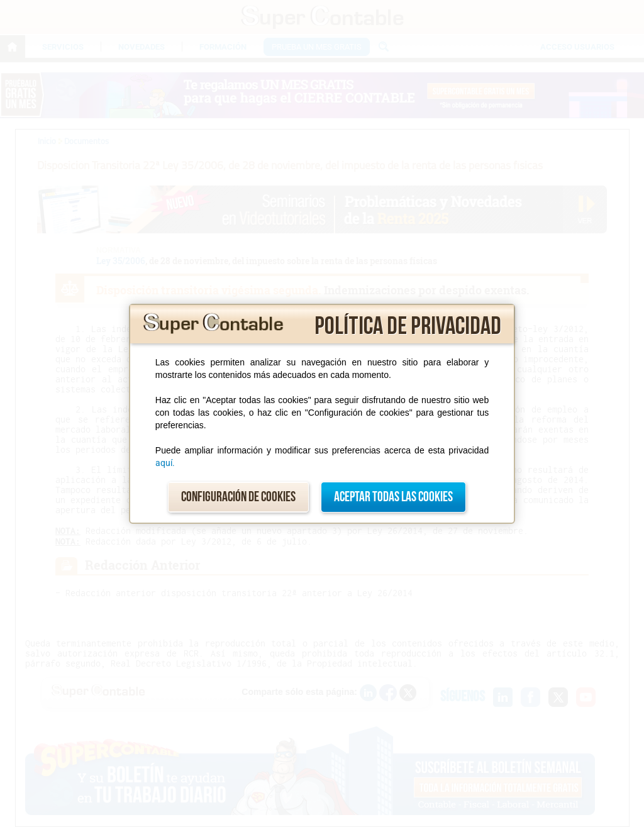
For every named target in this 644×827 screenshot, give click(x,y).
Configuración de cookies (238, 497)
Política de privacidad (408, 326)
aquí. (165, 463)
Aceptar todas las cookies (393, 497)
